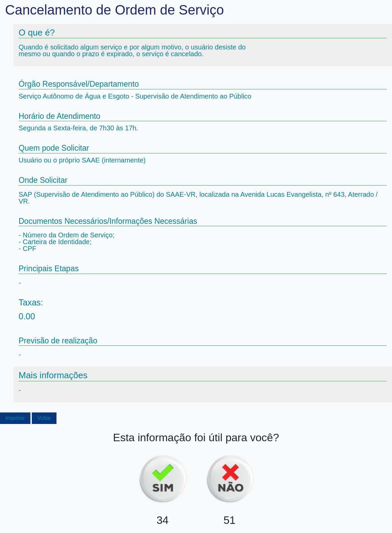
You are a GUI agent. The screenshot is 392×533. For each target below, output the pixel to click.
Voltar (44, 418)
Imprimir (15, 418)
